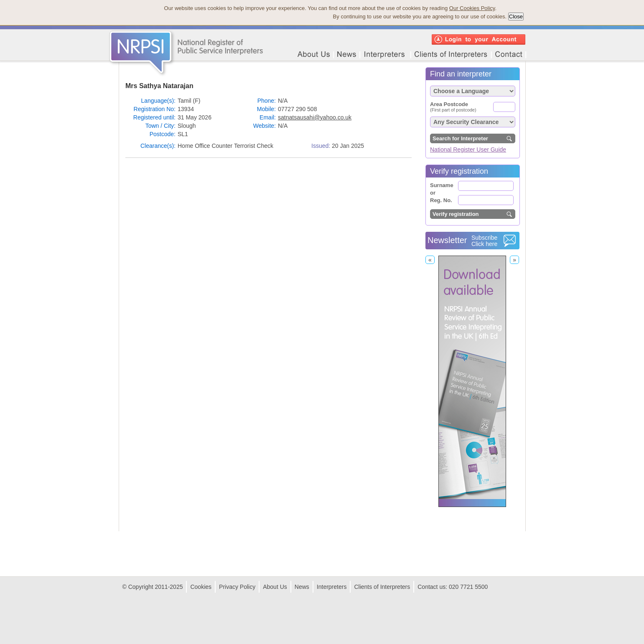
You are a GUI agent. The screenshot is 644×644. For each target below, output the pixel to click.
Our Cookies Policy (472, 8)
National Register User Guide (468, 150)
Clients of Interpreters (382, 587)
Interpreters (332, 587)
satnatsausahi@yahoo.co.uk (315, 117)
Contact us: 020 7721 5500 (453, 587)
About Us (275, 587)
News (302, 587)
